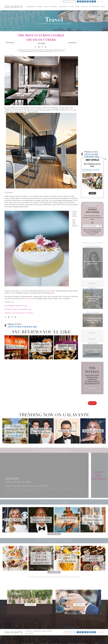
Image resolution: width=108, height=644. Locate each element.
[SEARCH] (69, 1)
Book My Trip (92, 403)
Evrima (70, 110)
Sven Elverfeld (51, 291)
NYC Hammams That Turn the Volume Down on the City (93, 320)
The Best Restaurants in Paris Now (93, 520)
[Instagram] (83, 1)
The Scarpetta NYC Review (67, 558)
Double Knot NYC (66, 347)
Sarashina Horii (93, 558)
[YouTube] (90, 1)
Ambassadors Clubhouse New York (41, 347)
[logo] (14, 7)
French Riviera (30, 299)
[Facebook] (85, 1)
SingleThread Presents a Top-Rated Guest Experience (93, 299)
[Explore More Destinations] (98, 475)
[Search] (75, 1)
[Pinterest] (80, 1)
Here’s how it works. (59, 51)
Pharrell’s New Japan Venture (41, 520)
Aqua (12, 293)
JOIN (98, 1)
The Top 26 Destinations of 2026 (27, 486)
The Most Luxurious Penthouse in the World (19, 313)
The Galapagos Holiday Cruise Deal (16, 306)
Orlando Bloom (67, 431)
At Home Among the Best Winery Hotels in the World (15, 431)
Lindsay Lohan (93, 431)
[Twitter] (78, 1)
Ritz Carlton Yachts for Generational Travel (18, 309)
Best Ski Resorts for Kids (92, 165)
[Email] (93, 1)
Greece (31, 196)
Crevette (15, 558)
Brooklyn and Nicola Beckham (41, 431)
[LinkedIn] (88, 1)
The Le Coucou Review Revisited (41, 558)
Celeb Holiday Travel (67, 520)
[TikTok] (95, 1)
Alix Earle (15, 520)
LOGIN (102, 1)
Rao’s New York (17, 347)
